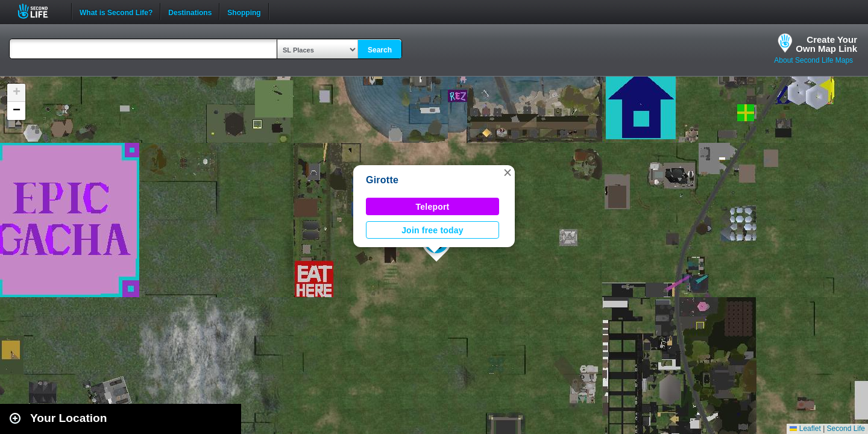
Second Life (39, 11)
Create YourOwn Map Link (826, 44)
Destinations (190, 11)
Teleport (433, 207)
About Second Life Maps (813, 60)
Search (380, 50)
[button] (508, 172)
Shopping (244, 11)
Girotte (382, 180)
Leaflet (805, 429)
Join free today (432, 230)
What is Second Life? (116, 11)
